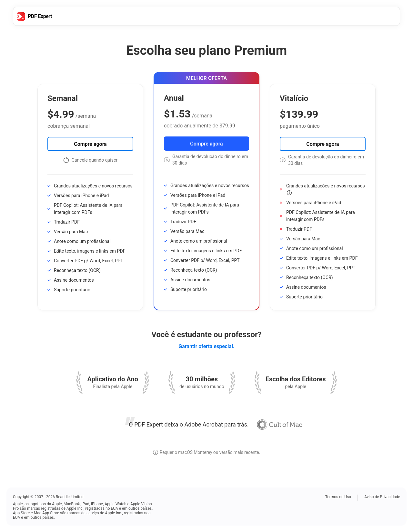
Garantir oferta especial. (206, 346)
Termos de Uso (338, 497)
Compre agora (90, 144)
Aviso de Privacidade (382, 497)
